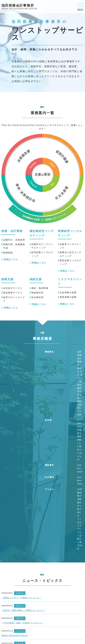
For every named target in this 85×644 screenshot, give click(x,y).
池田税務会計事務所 (19, 7)
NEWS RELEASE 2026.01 (15, 635)
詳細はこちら (11, 259)
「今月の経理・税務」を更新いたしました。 (23, 623)
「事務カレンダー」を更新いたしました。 (22, 598)
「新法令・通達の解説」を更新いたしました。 (24, 610)
